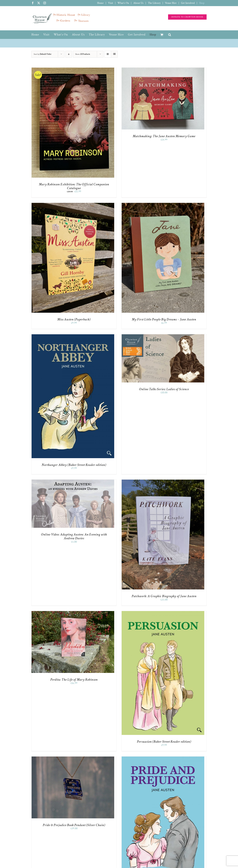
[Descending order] (69, 54)
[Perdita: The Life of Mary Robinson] (73, 613)
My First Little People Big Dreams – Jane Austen (164, 319)
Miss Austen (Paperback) (74, 319)
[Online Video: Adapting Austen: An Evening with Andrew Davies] (73, 481)
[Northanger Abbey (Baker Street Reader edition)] (73, 336)
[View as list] (114, 54)
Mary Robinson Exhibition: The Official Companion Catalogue (74, 186)
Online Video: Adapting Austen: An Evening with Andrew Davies (74, 536)
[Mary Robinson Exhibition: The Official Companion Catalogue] (73, 69)
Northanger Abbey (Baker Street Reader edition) (74, 465)
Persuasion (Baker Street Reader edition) (164, 742)
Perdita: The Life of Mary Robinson (74, 680)
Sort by (43, 54)
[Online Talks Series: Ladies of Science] (163, 336)
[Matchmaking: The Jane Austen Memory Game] (163, 69)
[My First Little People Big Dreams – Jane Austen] (163, 204)
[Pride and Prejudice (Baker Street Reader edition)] (163, 758)
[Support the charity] (187, 17)
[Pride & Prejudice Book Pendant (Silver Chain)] (73, 758)
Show (83, 54)
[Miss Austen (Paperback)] (73, 204)
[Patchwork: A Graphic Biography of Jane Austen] (163, 481)
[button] (170, 35)
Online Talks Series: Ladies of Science (164, 389)
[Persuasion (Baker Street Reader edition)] (163, 613)
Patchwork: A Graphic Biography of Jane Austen (164, 596)
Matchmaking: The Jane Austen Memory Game (164, 136)
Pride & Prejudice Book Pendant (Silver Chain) (74, 825)
